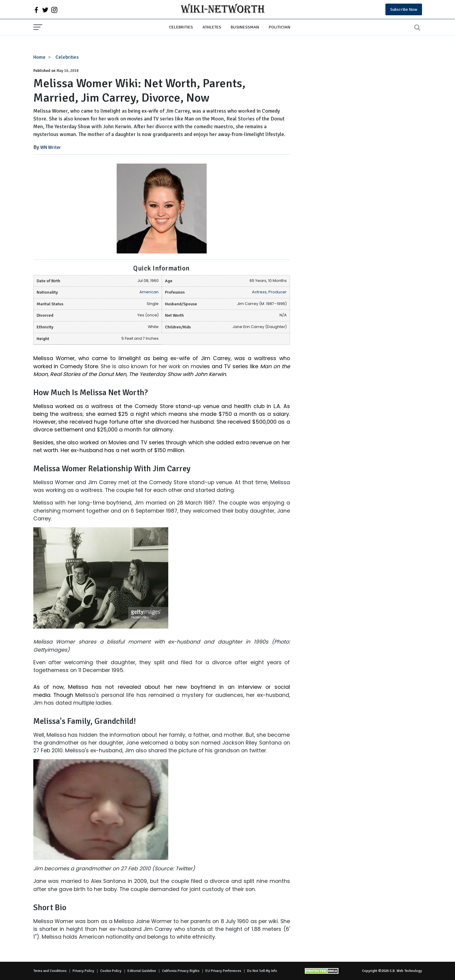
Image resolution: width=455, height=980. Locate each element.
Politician (280, 27)
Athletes (212, 27)
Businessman (245, 27)
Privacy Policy (83, 971)
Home (39, 57)
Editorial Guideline (142, 971)
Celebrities (181, 27)
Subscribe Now (404, 9)
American (149, 292)
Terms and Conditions (50, 971)
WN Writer (51, 147)
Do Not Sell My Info (262, 971)
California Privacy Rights (181, 971)
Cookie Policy (111, 971)
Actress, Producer (269, 292)
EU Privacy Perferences (223, 971)
